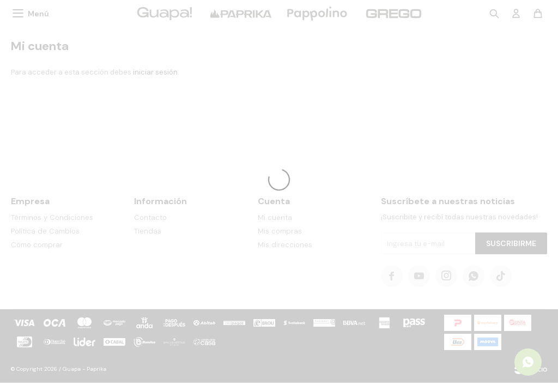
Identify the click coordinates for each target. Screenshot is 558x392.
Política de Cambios (45, 231)
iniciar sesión (155, 72)
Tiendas (148, 231)
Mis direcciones (285, 245)
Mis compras (280, 231)
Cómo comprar (37, 245)
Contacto (150, 218)
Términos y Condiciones (52, 218)
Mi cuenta (275, 218)
